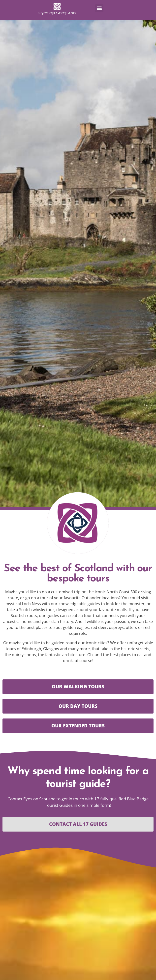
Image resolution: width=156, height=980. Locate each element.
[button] (99, 8)
